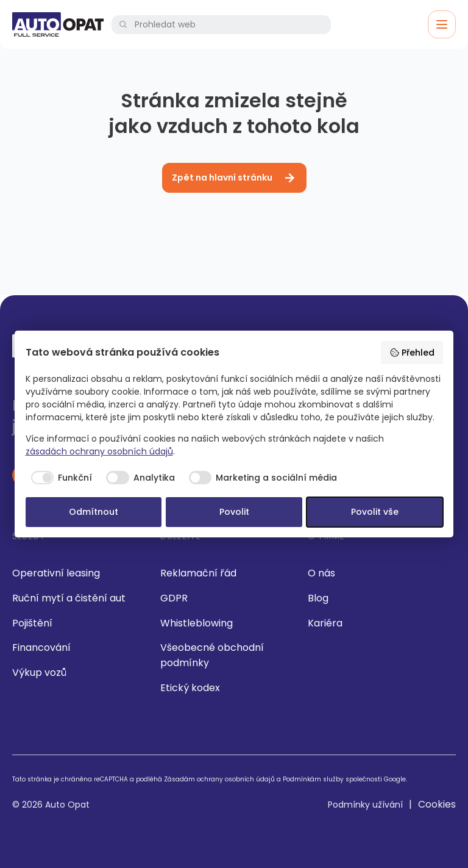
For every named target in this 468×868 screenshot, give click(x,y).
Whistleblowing (197, 623)
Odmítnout (94, 512)
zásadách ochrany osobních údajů (99, 451)
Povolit (234, 512)
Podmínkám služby (313, 779)
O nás (321, 573)
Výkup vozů (39, 673)
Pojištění (32, 623)
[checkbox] (59, 478)
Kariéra (325, 623)
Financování (41, 647)
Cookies (437, 804)
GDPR (174, 598)
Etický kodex (190, 688)
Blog (318, 598)
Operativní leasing (56, 573)
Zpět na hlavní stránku (234, 178)
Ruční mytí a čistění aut (69, 598)
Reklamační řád (198, 573)
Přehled (412, 353)
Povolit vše (375, 512)
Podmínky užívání (365, 805)
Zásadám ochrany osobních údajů (219, 779)
